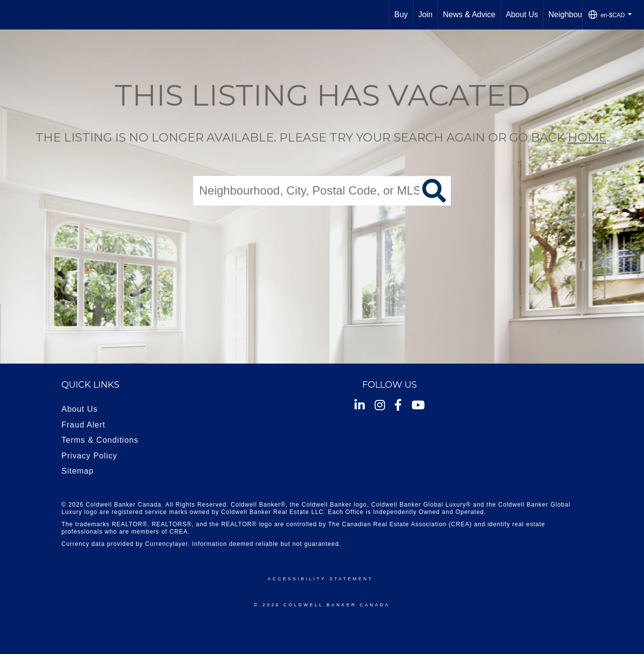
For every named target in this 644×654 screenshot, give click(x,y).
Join (425, 14)
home (587, 137)
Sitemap (78, 471)
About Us (522, 14)
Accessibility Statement (321, 579)
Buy (401, 14)
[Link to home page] (13, 15)
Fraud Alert (83, 425)
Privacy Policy (89, 456)
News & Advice (469, 14)
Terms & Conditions (100, 440)
